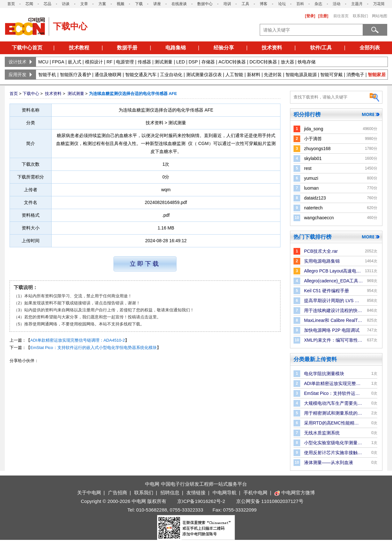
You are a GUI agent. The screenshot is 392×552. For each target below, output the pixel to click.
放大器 (287, 62)
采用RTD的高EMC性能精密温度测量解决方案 (334, 423)
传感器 (144, 62)
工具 (245, 4)
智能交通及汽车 (141, 75)
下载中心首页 (27, 48)
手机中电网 (255, 493)
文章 (84, 4)
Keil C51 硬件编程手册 (327, 291)
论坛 (282, 4)
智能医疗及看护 (76, 75)
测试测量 (163, 62)
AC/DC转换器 (232, 62)
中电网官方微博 (295, 493)
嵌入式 (75, 62)
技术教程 (79, 48)
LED (181, 62)
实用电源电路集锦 (322, 261)
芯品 (47, 4)
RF (109, 62)
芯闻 (29, 4)
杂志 (318, 4)
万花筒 (379, 4)
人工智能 (234, 75)
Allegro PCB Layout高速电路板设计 (334, 271)
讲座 (157, 4)
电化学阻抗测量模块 (324, 374)
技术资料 (272, 48)
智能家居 (377, 75)
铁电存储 (307, 62)
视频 (120, 4)
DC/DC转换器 (263, 62)
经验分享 (224, 48)
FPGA (58, 62)
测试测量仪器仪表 (204, 75)
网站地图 (380, 16)
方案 (102, 4)
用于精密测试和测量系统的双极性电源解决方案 (334, 413)
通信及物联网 (108, 75)
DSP (193, 62)
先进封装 (273, 75)
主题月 (357, 4)
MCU (43, 62)
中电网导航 (225, 493)
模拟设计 (94, 62)
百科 (300, 4)
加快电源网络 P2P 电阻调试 (332, 330)
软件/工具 (321, 48)
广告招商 (118, 493)
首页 (11, 4)
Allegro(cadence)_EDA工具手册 (334, 281)
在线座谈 (179, 4)
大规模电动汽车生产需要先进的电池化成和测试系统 (334, 403)
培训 (227, 4)
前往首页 (341, 16)
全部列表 (370, 48)
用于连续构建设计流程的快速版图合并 (334, 310)
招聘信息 (170, 493)
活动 (337, 4)
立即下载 (145, 264)
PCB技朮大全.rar (321, 251)
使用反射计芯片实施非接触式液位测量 (334, 453)
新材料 (254, 75)
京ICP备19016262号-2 (201, 501)
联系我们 (360, 16)
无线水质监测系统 (322, 433)
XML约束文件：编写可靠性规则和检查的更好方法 (334, 340)
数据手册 (127, 48)
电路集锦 (176, 48)
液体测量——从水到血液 (329, 462)
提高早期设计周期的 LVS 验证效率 (334, 301)
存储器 (208, 62)
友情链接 (196, 493)
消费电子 (355, 75)
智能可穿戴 (331, 75)
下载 (139, 4)
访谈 (66, 4)
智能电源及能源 (301, 75)
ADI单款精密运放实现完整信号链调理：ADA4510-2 (78, 340)
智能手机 (47, 75)
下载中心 (31, 94)
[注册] (323, 16)
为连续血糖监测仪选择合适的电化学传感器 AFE (133, 94)
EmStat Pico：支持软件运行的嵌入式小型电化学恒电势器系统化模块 (94, 348)
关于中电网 (89, 493)
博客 (264, 4)
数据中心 (205, 4)
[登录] (310, 16)
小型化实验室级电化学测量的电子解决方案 (334, 443)
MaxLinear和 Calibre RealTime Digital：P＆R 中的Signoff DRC (334, 320)
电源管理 (125, 62)
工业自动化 (171, 75)
